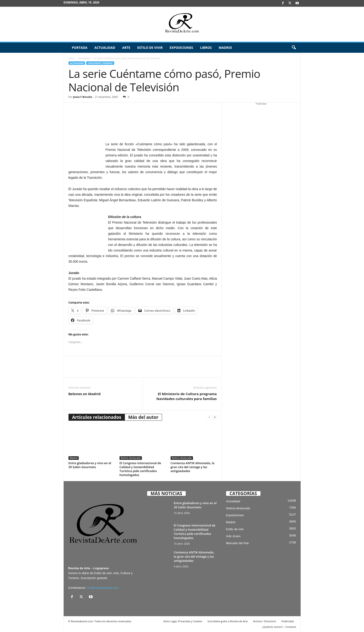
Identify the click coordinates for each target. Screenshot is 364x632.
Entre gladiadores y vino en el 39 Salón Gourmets (90, 465)
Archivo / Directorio (265, 621)
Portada (80, 48)
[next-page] (215, 417)
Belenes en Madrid (85, 394)
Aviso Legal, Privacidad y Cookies (183, 621)
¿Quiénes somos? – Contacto (279, 627)
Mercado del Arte (237, 543)
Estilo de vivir (150, 48)
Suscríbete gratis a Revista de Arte (228, 621)
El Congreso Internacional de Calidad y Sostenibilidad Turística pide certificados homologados (140, 469)
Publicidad (288, 621)
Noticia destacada (131, 458)
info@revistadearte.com (103, 588)
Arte (126, 48)
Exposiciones (181, 48)
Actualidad (105, 48)
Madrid (225, 48)
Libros (206, 48)
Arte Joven (233, 536)
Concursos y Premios (100, 63)
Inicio (71, 58)
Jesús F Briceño (83, 97)
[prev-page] (209, 417)
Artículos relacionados (97, 417)
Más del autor (143, 417)
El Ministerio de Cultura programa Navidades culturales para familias (187, 396)
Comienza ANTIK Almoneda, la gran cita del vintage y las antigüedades (193, 467)
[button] (294, 48)
